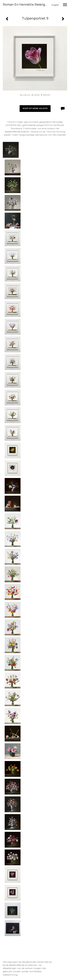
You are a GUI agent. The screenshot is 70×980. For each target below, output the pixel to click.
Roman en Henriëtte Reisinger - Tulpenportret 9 (27, 5)
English (55, 5)
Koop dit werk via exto (35, 108)
